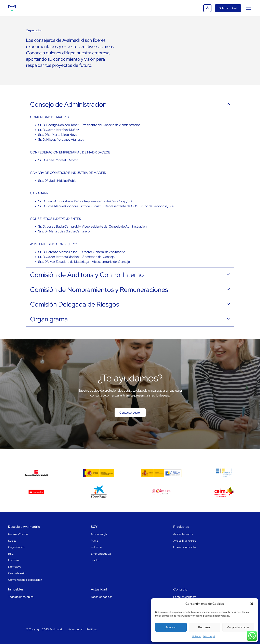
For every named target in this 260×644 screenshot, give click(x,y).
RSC (11, 554)
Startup (95, 560)
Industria (96, 547)
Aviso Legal (209, 636)
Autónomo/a (99, 534)
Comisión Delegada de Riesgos (75, 304)
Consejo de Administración (68, 104)
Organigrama (49, 319)
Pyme (94, 541)
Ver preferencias (238, 627)
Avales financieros (185, 541)
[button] (252, 604)
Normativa (15, 567)
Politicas (197, 636)
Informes (14, 560)
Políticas (92, 629)
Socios (12, 541)
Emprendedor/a (101, 554)
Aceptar (171, 627)
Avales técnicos (183, 534)
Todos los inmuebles (21, 597)
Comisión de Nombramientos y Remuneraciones (99, 290)
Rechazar (204, 627)
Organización (16, 547)
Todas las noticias (101, 597)
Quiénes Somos (18, 534)
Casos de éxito (17, 573)
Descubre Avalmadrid (24, 527)
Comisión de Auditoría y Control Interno (87, 275)
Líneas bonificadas (185, 547)
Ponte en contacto (185, 597)
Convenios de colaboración (25, 580)
